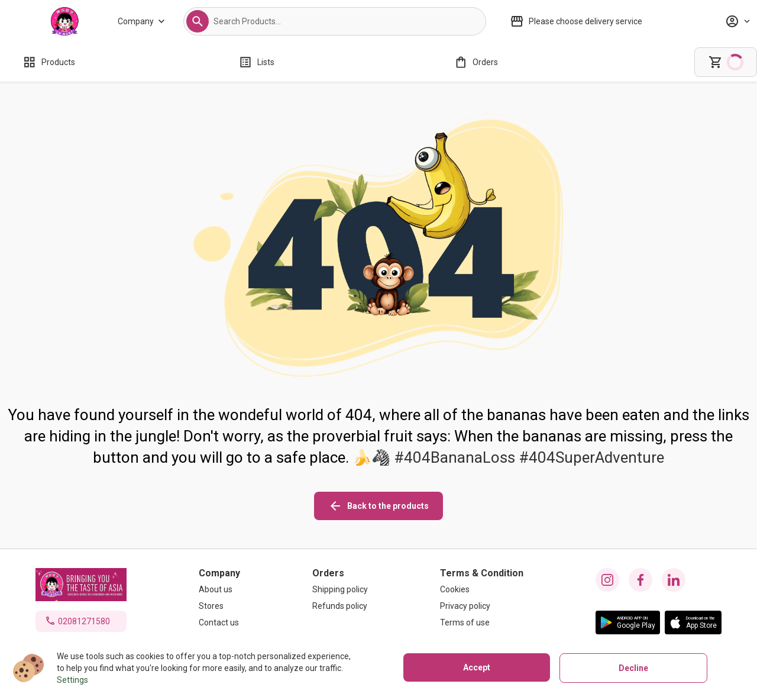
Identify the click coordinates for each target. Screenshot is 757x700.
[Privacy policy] (482, 606)
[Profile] (737, 21)
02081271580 (84, 621)
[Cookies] (482, 589)
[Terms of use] (482, 622)
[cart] (726, 62)
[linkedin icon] (674, 580)
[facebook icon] (640, 580)
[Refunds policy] (340, 606)
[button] (198, 21)
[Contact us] (219, 622)
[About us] (219, 589)
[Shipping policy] (340, 589)
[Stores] (219, 606)
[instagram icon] (607, 580)
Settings (72, 680)
